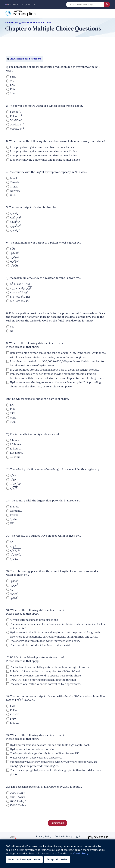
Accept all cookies (57, 859)
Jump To (31, 4)
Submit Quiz (58, 823)
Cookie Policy (62, 836)
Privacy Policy (44, 836)
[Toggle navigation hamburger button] (107, 13)
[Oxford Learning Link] (28, 13)
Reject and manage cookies (24, 859)
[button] (15, 4)
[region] (57, 854)
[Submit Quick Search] (107, 5)
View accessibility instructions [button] (26, 59)
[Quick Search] (85, 5)
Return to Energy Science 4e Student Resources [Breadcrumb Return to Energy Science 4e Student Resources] (28, 22)
